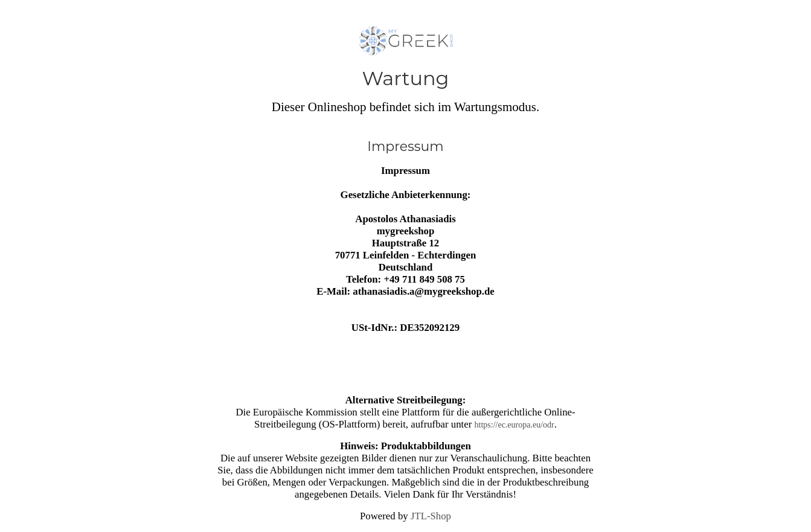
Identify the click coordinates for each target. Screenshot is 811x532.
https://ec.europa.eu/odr (514, 425)
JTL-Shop (431, 516)
